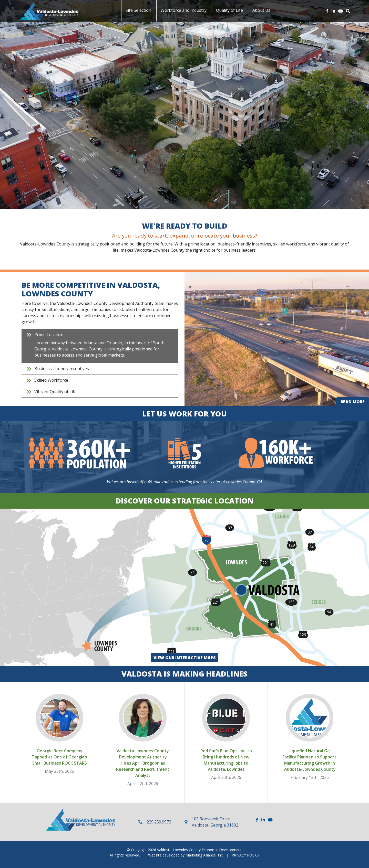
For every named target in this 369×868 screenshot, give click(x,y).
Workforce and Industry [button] (184, 10)
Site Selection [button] (138, 10)
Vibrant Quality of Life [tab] (55, 392)
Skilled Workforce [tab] (51, 380)
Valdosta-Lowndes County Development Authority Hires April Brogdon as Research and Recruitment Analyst (143, 763)
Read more (355, 402)
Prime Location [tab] (104, 346)
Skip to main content (0, 4)
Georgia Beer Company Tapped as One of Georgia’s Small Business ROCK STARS (59, 757)
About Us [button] (261, 10)
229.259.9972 (159, 822)
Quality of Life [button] (229, 10)
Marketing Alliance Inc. (204, 855)
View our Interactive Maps (185, 658)
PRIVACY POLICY (246, 855)
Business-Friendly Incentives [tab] (62, 369)
